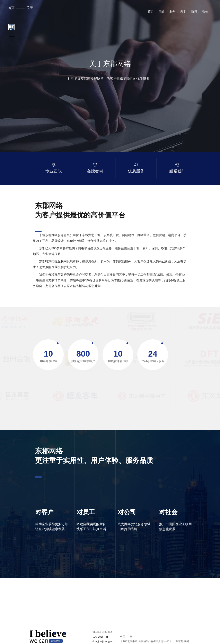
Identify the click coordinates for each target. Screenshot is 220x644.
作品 (161, 11)
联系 (205, 11)
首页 (11, 8)
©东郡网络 (183, 641)
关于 (30, 8)
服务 (172, 11)
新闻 (194, 11)
